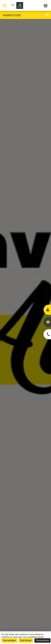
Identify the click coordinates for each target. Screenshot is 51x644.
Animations (12, 15)
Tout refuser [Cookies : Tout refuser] (26, 640)
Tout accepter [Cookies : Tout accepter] (9, 640)
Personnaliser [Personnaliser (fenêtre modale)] (42, 640)
